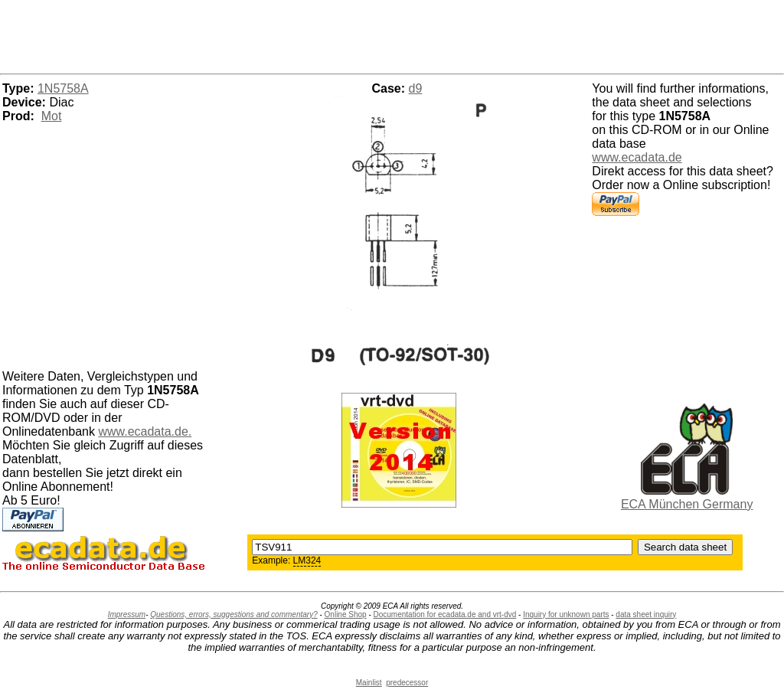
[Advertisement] (392, 34)
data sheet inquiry (646, 614)
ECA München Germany (687, 504)
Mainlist (369, 683)
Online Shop (346, 614)
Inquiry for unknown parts (566, 614)
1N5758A (63, 88)
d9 (416, 88)
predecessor (407, 683)
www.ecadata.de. (145, 431)
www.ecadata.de (637, 157)
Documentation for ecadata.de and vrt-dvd (445, 614)
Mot (52, 116)
